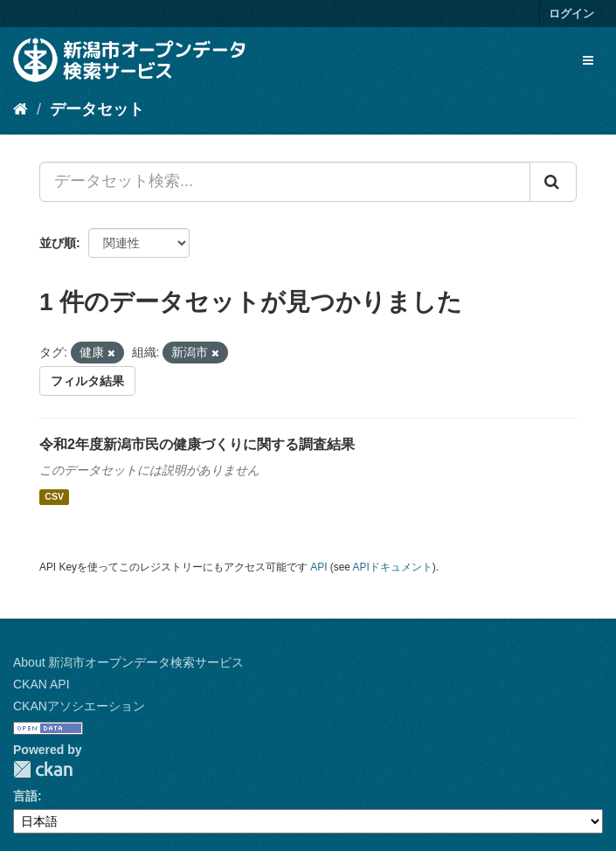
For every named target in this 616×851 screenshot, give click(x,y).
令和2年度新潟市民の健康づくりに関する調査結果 (197, 444)
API (318, 567)
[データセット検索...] (285, 182)
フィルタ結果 (87, 381)
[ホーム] (21, 109)
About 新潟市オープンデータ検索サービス (128, 662)
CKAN (43, 769)
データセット (97, 109)
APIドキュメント (393, 567)
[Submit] (553, 182)
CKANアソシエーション (79, 706)
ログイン (571, 14)
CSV (54, 497)
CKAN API (42, 684)
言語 (25, 796)
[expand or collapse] (588, 60)
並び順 (58, 243)
